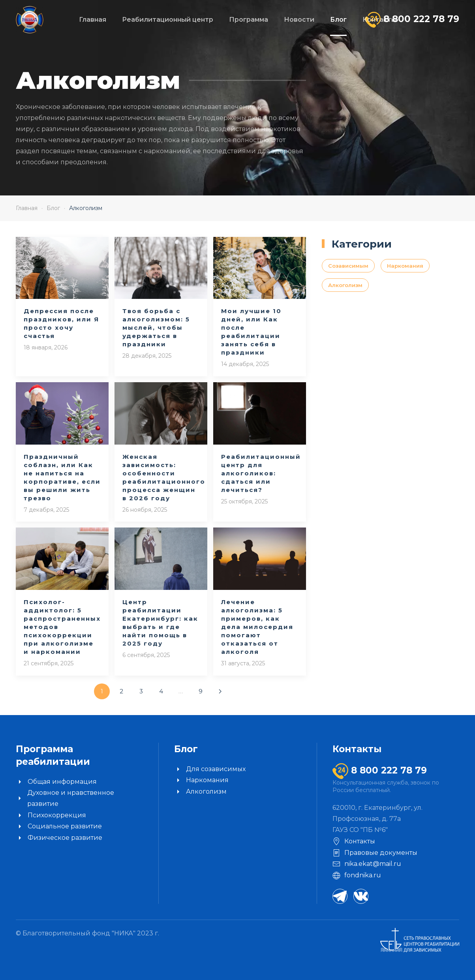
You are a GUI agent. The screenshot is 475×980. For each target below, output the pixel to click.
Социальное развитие (59, 826)
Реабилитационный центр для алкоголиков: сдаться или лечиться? (261, 473)
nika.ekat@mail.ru (367, 864)
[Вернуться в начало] (30, 20)
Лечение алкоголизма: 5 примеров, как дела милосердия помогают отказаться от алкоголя (257, 627)
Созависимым (348, 266)
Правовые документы (375, 853)
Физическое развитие (59, 838)
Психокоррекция (51, 815)
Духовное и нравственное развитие (65, 798)
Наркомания (405, 266)
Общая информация (56, 782)
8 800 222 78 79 (420, 19)
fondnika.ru (357, 875)
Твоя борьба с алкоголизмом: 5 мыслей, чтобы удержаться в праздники (156, 328)
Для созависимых (210, 769)
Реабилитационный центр (168, 20)
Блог (338, 20)
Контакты (379, 20)
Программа (249, 20)
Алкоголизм (345, 285)
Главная (93, 20)
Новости (299, 20)
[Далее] (220, 691)
